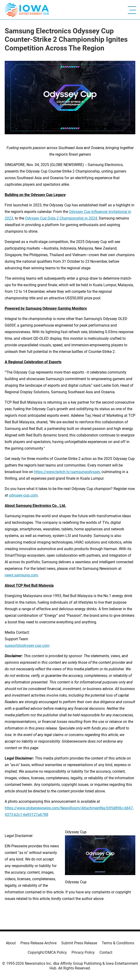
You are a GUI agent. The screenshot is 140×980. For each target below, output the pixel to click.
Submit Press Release (79, 943)
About (11, 943)
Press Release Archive (38, 943)
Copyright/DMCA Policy (47, 952)
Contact (106, 952)
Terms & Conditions (118, 943)
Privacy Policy (83, 952)
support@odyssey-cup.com (27, 646)
